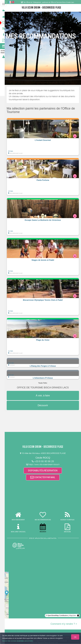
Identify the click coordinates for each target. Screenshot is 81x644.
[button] (44, 137)
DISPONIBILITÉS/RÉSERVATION (44, 470)
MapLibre (73, 615)
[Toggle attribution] (78, 615)
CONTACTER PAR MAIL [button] (44, 477)
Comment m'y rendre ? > (64, 624)
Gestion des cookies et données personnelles (18, 641)
